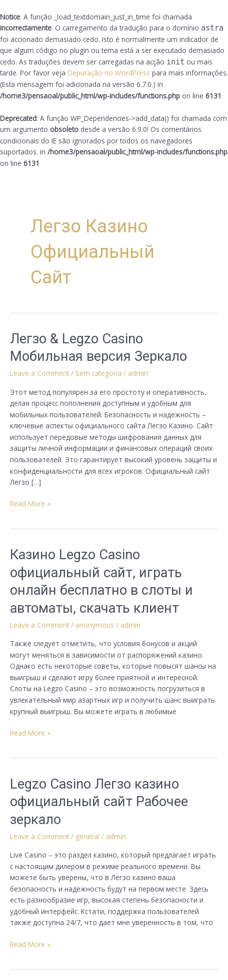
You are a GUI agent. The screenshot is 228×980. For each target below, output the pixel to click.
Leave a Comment (39, 373)
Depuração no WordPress (109, 73)
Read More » (30, 503)
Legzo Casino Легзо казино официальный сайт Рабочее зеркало (99, 802)
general (87, 836)
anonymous (95, 625)
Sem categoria (98, 373)
